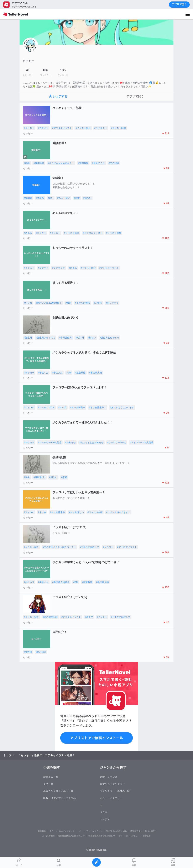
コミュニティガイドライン (90, 831)
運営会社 (147, 836)
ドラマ (104, 812)
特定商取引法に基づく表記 (143, 831)
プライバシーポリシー (129, 836)
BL (101, 805)
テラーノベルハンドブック (62, 831)
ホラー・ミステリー (111, 798)
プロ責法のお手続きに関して (102, 836)
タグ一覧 (48, 784)
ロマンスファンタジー (112, 784)
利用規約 (42, 831)
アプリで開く (179, 4)
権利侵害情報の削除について (71, 836)
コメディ (105, 819)
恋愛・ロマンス (109, 777)
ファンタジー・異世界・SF (115, 791)
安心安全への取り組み (116, 831)
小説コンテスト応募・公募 (58, 791)
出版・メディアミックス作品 (59, 798)
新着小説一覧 (51, 777)
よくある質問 (48, 836)
